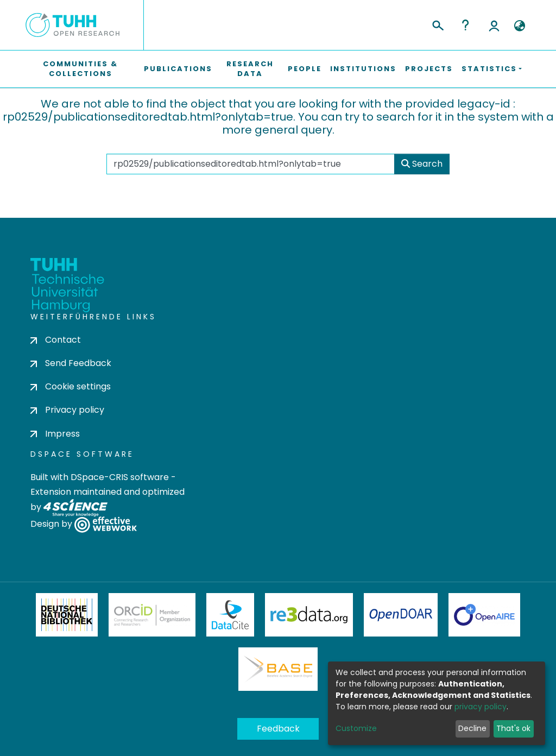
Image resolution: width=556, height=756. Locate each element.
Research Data (250, 69)
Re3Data (309, 615)
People (305, 69)
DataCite (230, 615)
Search (422, 164)
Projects (429, 69)
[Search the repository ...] (251, 164)
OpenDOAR (401, 615)
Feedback (278, 729)
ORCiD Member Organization (152, 615)
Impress (55, 434)
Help (465, 25)
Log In (494, 25)
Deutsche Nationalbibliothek (67, 615)
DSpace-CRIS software (120, 477)
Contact (56, 340)
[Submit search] (437, 24)
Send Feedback (71, 363)
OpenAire (484, 615)
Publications (178, 69)
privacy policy (481, 707)
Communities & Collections (80, 69)
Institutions (363, 69)
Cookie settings (71, 386)
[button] (519, 26)
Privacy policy (67, 410)
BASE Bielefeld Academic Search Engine (278, 669)
